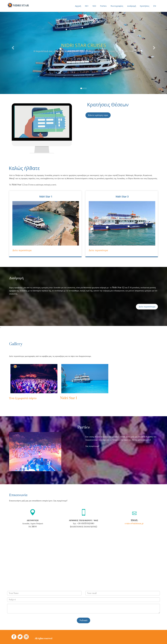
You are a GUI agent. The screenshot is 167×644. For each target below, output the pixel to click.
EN (155, 6)
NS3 (94, 6)
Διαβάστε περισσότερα (83, 56)
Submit (83, 620)
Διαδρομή (132, 6)
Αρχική (78, 6)
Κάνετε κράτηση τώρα (98, 115)
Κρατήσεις (145, 6)
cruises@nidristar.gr (134, 524)
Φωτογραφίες (117, 6)
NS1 (87, 6)
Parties (103, 6)
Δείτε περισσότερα (22, 250)
